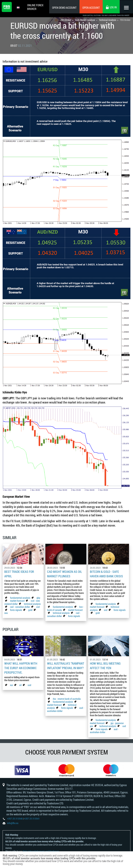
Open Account (91, 8)
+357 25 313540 (15, 819)
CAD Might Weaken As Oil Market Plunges (65, 574)
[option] (22, 770)
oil (20, 684)
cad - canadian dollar (20, 606)
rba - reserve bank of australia (67, 698)
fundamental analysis (20, 597)
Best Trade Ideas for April (19, 574)
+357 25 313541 (32, 819)
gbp (38, 597)
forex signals (16, 609)
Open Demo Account (64, 8)
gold (30, 609)
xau (6, 612)
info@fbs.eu (13, 824)
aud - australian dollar (104, 730)
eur (12, 684)
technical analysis (32, 603)
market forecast (17, 600)
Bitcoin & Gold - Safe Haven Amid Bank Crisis (106, 574)
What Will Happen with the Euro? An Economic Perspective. (21, 667)
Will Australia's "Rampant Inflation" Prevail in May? (66, 665)
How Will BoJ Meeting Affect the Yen (105, 665)
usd (38, 606)
